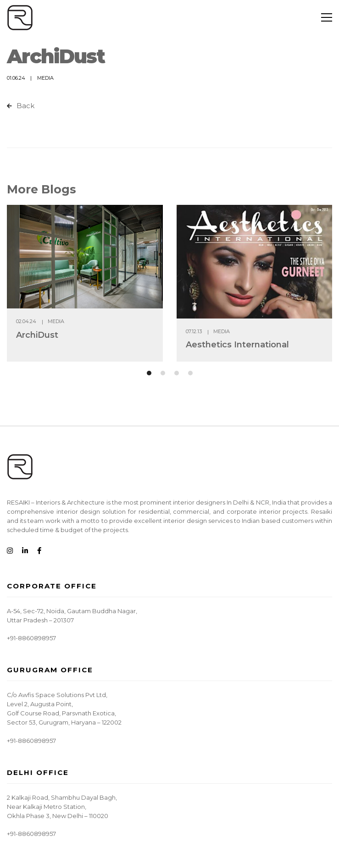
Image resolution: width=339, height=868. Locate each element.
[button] (149, 373)
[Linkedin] (25, 551)
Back (21, 106)
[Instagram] (10, 551)
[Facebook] (39, 551)
